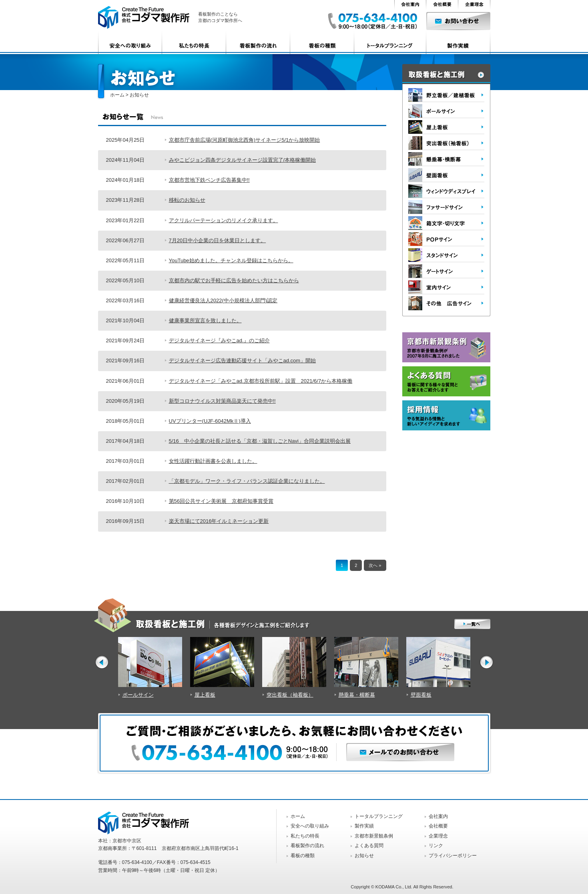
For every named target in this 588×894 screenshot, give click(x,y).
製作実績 (364, 826)
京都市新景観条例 (374, 836)
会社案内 (438, 816)
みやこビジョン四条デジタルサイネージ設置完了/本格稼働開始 (243, 160)
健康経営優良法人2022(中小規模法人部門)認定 (223, 300)
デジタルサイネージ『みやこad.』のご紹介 (219, 341)
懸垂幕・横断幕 (357, 695)
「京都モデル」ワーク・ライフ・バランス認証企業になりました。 (247, 481)
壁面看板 (421, 695)
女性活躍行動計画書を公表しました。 (213, 461)
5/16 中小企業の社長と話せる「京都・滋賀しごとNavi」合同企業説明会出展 (260, 441)
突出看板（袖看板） (290, 695)
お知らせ (364, 856)
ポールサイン (138, 695)
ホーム (117, 95)
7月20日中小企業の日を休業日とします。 (218, 240)
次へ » (375, 565)
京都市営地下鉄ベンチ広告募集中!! (209, 180)
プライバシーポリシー (453, 856)
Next (487, 662)
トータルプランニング (379, 816)
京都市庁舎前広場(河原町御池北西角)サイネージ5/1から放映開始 (245, 140)
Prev (102, 662)
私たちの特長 (305, 836)
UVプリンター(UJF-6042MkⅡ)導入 (210, 421)
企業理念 (438, 836)
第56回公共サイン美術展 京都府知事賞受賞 (221, 501)
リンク (436, 846)
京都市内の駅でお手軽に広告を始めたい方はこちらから (234, 280)
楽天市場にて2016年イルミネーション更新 (219, 521)
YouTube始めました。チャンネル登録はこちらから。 (231, 260)
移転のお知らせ (187, 200)
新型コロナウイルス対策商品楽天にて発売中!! (222, 401)
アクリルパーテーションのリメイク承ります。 (224, 220)
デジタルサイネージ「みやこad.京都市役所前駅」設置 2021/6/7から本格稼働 (261, 381)
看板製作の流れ (307, 846)
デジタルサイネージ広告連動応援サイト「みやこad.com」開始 (243, 361)
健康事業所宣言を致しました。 (205, 320)
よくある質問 (369, 846)
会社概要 (438, 826)
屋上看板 (205, 695)
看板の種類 (303, 856)
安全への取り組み (310, 826)
